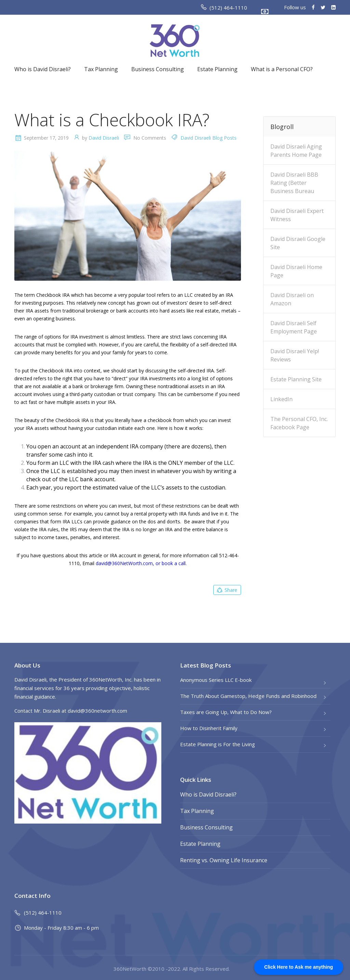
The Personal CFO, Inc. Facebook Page (299, 423)
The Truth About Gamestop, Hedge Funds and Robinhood (248, 696)
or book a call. (171, 563)
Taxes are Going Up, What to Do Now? (226, 712)
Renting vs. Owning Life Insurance (224, 860)
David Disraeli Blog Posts (208, 138)
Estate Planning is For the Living (218, 744)
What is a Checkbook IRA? (112, 120)
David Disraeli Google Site (298, 243)
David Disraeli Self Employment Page (294, 327)
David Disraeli (104, 138)
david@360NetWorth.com (124, 563)
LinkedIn (281, 399)
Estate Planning (217, 69)
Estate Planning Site (296, 379)
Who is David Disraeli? (43, 69)
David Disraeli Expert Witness (297, 215)
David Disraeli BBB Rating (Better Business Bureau (294, 183)
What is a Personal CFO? (282, 69)
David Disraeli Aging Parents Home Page (296, 151)
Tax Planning (101, 69)
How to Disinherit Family (209, 728)
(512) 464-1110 (228, 8)
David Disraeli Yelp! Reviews (295, 355)
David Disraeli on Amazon (292, 299)
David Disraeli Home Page (296, 271)
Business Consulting (158, 69)
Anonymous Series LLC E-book (216, 680)
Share (227, 590)
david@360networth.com (97, 711)
